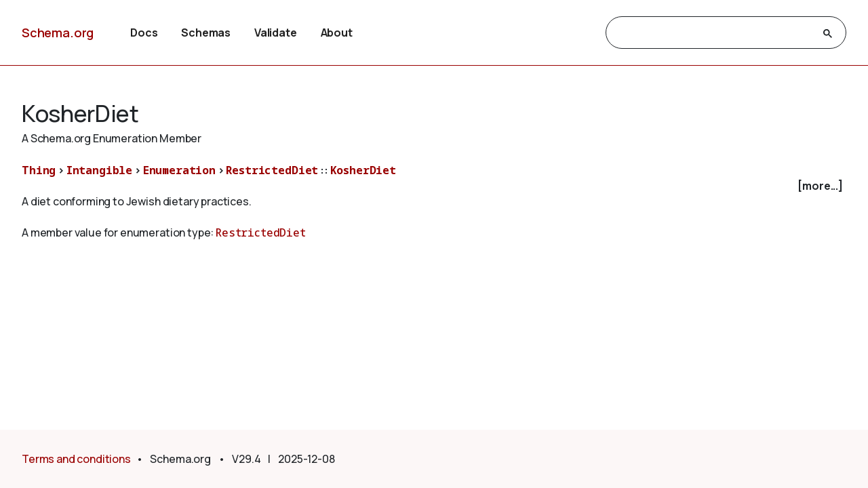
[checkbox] (434, 186)
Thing (39, 170)
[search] (714, 33)
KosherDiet (363, 170)
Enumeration (179, 170)
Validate (276, 33)
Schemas (206, 33)
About (337, 33)
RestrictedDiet (272, 170)
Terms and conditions (76, 459)
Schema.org (58, 33)
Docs (144, 33)
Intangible (99, 170)
